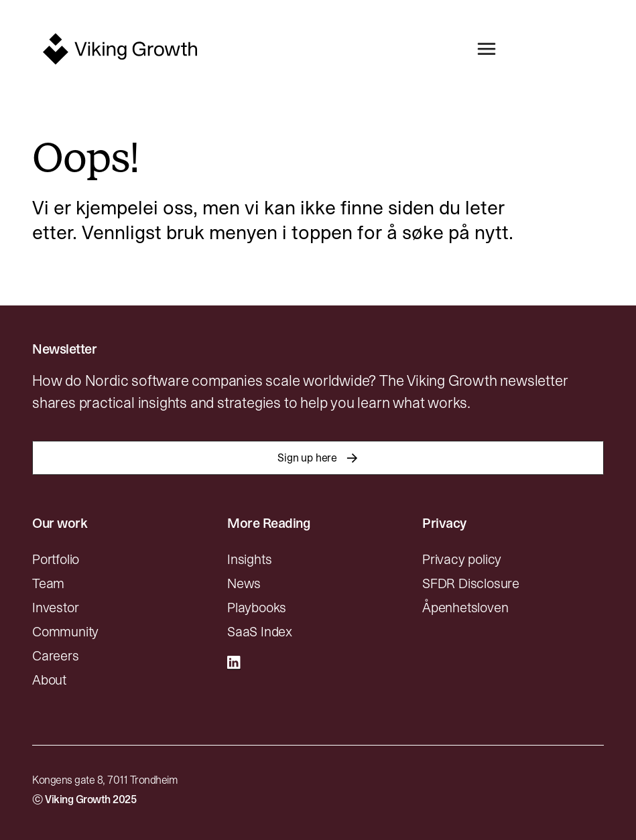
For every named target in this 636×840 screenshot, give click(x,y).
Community (65, 632)
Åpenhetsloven (465, 608)
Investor (55, 608)
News (244, 583)
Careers (56, 656)
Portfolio (56, 559)
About (49, 680)
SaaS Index (260, 632)
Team (48, 583)
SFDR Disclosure (471, 583)
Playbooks (257, 608)
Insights (249, 559)
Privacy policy (462, 559)
